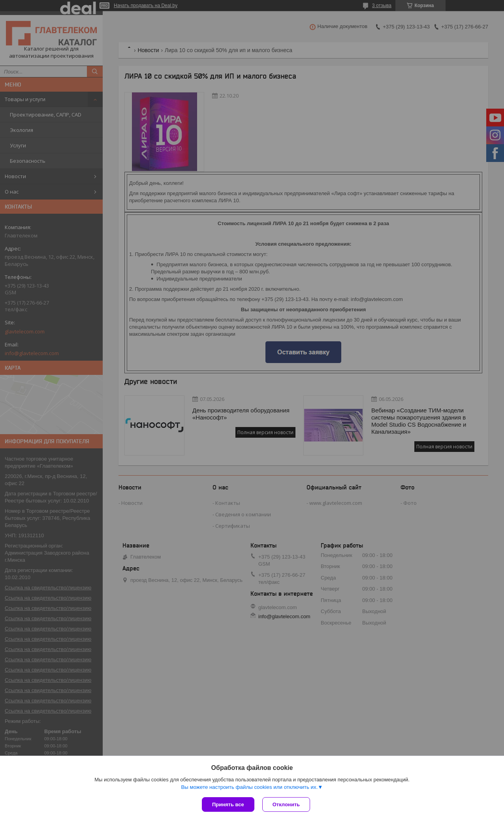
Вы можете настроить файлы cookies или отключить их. (249, 787)
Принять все (228, 804)
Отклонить (286, 804)
